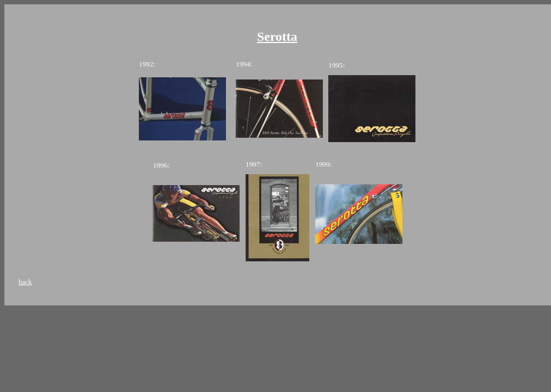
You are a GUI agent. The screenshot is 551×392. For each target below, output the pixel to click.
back (25, 282)
